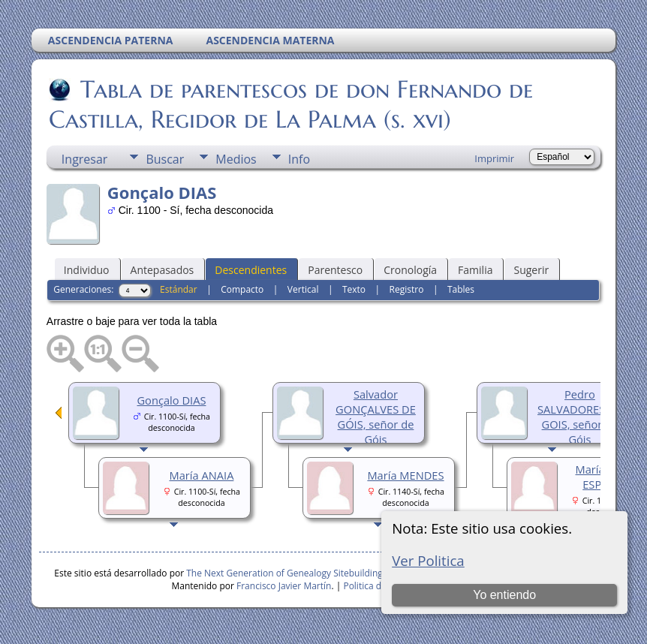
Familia (475, 270)
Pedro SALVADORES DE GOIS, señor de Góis (580, 417)
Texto (354, 289)
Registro (407, 289)
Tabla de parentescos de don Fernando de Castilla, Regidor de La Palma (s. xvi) (291, 104)
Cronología (410, 270)
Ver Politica (428, 560)
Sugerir (531, 270)
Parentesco (335, 270)
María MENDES (405, 475)
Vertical (303, 289)
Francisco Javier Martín (284, 586)
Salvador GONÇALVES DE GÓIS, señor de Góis (376, 417)
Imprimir (494, 158)
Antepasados (163, 270)
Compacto (242, 289)
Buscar (165, 159)
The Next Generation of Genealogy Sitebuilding (284, 573)
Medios (236, 159)
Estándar (179, 289)
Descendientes (251, 270)
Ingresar (85, 159)
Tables (461, 289)
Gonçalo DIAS (171, 400)
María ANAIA (202, 475)
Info (299, 159)
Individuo (87, 270)
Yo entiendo (504, 595)
